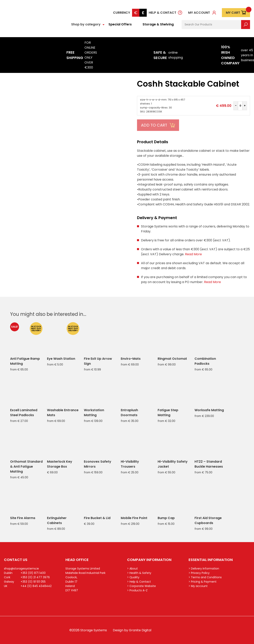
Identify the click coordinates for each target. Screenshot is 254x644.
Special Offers (120, 24)
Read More (193, 254)
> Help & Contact (139, 582)
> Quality (133, 577)
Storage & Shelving (158, 24)
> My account (198, 586)
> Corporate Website (141, 586)
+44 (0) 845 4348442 (36, 586)
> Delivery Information (204, 569)
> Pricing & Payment (203, 582)
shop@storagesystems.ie (21, 569)
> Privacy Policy (199, 573)
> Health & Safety (139, 573)
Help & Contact (162, 13)
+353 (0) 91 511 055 (33, 582)
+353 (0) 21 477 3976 (35, 577)
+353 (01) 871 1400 (33, 573)
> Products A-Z (137, 590)
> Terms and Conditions (205, 577)
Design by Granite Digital (132, 630)
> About (132, 569)
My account (199, 13)
